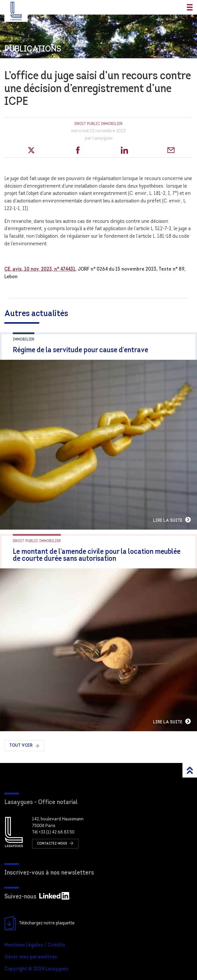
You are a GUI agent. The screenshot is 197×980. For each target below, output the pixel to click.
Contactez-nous (55, 843)
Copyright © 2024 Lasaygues (36, 969)
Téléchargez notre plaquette (39, 923)
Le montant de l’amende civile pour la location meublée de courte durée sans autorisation (97, 555)
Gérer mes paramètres (31, 957)
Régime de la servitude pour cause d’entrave (80, 350)
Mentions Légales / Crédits (35, 945)
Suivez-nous (37, 897)
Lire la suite (172, 520)
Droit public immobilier (98, 124)
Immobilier (24, 340)
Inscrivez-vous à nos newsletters (49, 873)
